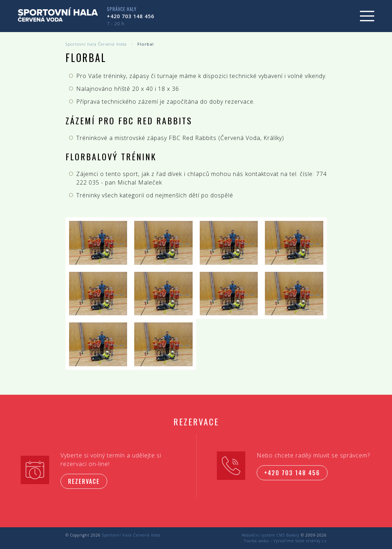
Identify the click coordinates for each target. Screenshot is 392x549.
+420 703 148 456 (130, 16)
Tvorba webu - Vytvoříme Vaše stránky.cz (285, 541)
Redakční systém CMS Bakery (271, 535)
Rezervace (84, 481)
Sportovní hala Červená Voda (96, 44)
